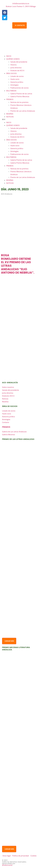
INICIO (9, 56)
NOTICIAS (10, 117)
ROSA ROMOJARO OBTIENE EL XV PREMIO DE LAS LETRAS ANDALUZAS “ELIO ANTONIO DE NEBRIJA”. (18, 264)
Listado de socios (17, 76)
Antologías (14, 85)
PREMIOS (10, 99)
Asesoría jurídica (17, 82)
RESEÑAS (10, 114)
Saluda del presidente (19, 62)
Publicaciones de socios (19, 88)
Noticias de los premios (19, 102)
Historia (13, 65)
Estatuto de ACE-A (17, 71)
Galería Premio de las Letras (21, 94)
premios (6, 427)
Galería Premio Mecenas (20, 96)
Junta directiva (16, 68)
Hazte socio (15, 79)
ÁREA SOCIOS (11, 73)
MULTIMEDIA (11, 91)
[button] (19, 120)
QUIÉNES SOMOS (13, 59)
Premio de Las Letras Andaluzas (23, 111)
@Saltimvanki (7, 865)
